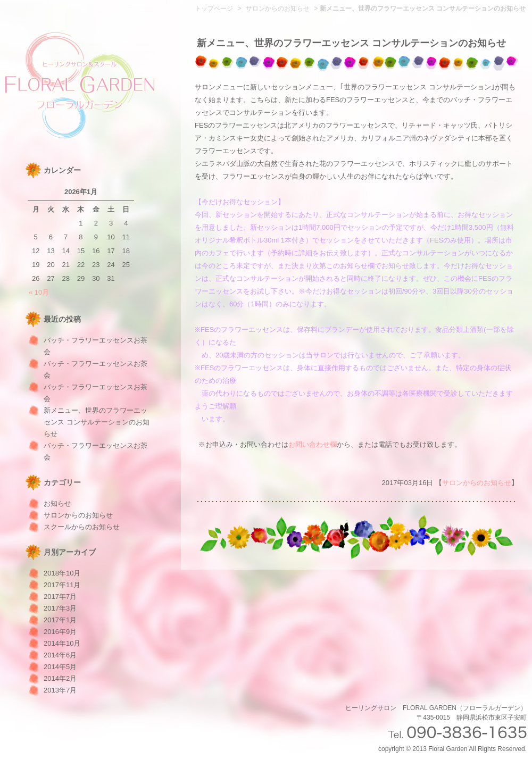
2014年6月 (60, 655)
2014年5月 (60, 667)
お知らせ (57, 503)
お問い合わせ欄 (313, 444)
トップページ (214, 9)
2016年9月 (60, 632)
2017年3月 (60, 608)
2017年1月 (60, 620)
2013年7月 (60, 690)
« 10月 (39, 292)
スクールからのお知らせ (82, 527)
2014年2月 (60, 678)
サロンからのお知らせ (78, 515)
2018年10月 (62, 573)
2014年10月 (62, 643)
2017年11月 (62, 585)
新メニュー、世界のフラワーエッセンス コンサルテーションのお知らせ (97, 422)
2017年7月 (60, 597)
